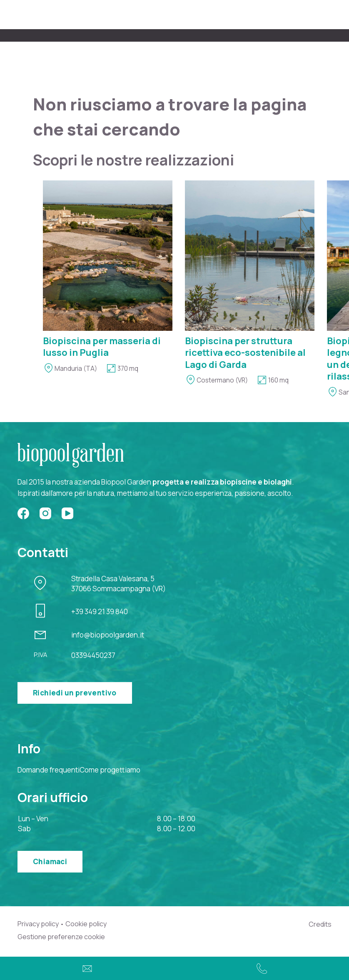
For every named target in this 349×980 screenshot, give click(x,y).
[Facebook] (23, 513)
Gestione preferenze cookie (61, 937)
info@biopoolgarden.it (108, 635)
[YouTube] (67, 513)
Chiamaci (50, 861)
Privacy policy (38, 924)
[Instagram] (45, 513)
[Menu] (327, 15)
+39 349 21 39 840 (100, 611)
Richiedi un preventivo (75, 693)
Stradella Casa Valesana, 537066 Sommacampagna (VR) (118, 584)
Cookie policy (86, 924)
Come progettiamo (110, 770)
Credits (320, 924)
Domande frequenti (49, 770)
